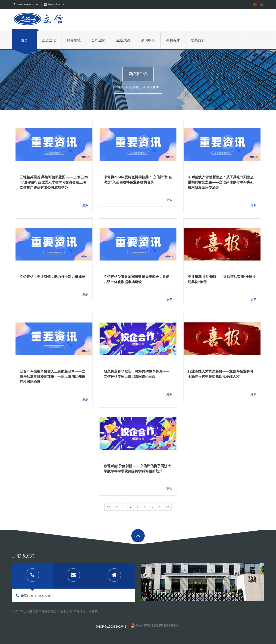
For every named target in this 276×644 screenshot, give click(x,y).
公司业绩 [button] (99, 40)
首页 (24, 40)
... (152, 507)
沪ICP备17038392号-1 (111, 627)
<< (109, 507)
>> (167, 507)
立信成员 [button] (123, 40)
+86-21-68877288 (26, 4)
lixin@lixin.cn (54, 4)
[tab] (32, 576)
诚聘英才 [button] (173, 40)
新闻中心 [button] (148, 40)
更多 (85, 205)
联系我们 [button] (198, 40)
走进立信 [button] (49, 40)
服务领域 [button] (74, 40)
